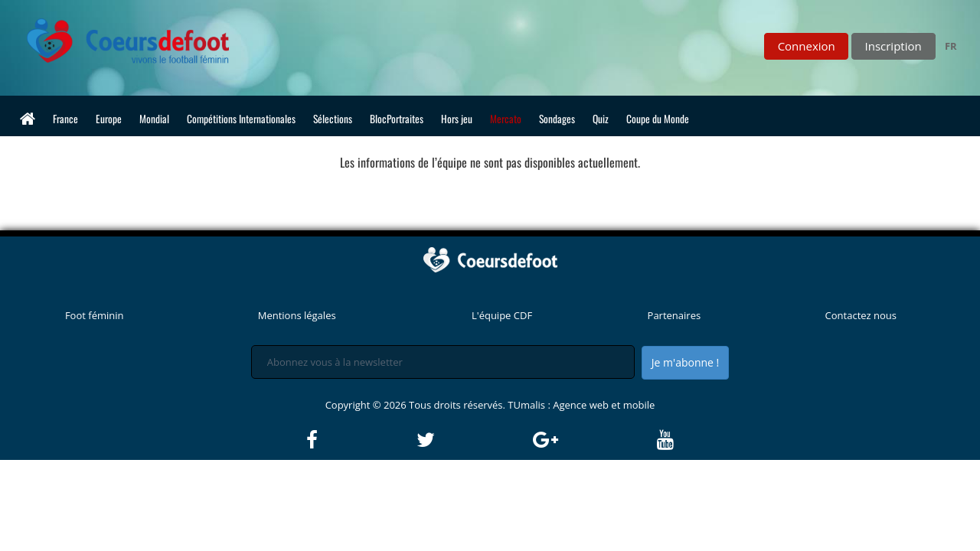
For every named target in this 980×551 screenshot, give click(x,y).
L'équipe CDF (502, 315)
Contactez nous (861, 315)
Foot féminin (95, 315)
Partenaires (675, 315)
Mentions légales (297, 315)
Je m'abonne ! (685, 362)
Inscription (893, 46)
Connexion (807, 46)
